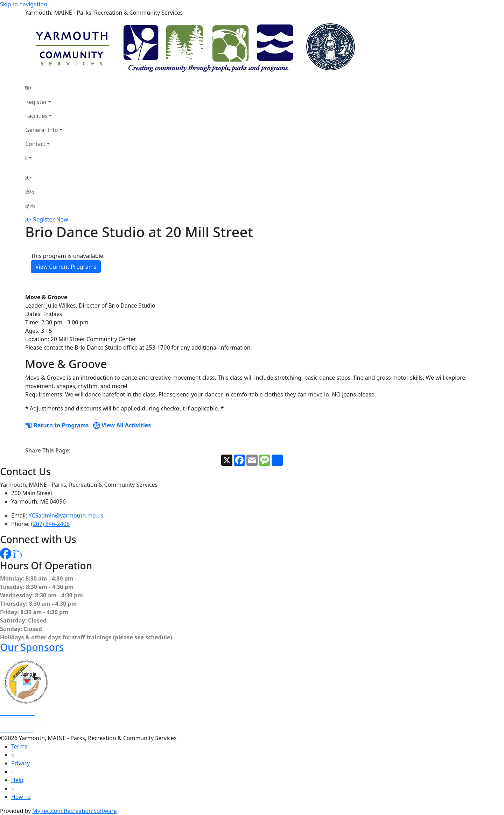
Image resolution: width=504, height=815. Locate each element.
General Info (42, 130)
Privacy (20, 763)
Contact (35, 144)
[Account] (44, 158)
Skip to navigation (23, 4)
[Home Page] (44, 88)
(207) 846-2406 (50, 524)
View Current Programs (66, 267)
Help (17, 780)
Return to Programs (57, 425)
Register (36, 102)
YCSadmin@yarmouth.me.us (66, 515)
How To (21, 797)
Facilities (36, 116)
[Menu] (30, 205)
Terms (19, 746)
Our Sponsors (32, 647)
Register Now (50, 219)
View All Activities (122, 425)
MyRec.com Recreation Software (74, 811)
